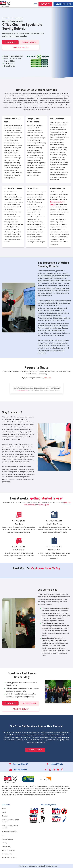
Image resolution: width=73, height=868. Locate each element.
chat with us (32, 505)
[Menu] (36, 4)
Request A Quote (29, 42)
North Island (5, 18)
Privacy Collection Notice (23, 390)
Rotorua (12, 18)
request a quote (43, 505)
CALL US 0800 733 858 (63, 4)
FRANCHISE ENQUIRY (21, 47)
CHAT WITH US (45, 4)
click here (47, 378)
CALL (29, 703)
